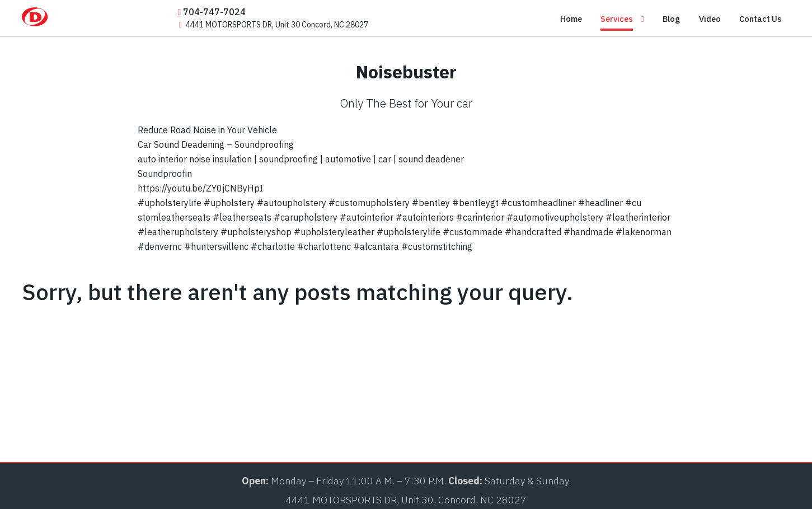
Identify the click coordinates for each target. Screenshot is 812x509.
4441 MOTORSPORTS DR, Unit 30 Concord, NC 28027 (274, 25)
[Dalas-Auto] (64, 21)
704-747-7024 (212, 12)
